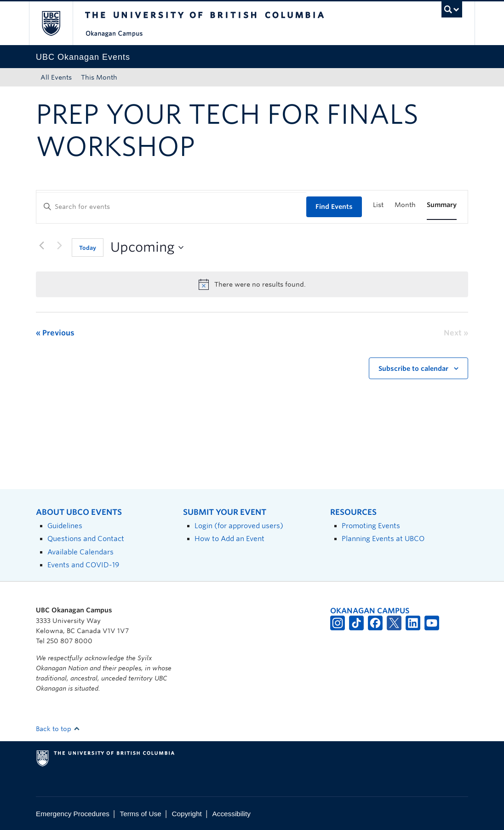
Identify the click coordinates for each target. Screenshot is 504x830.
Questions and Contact (86, 539)
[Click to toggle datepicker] (147, 248)
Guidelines (65, 526)
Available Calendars (80, 552)
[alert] (252, 284)
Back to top (58, 729)
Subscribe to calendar (413, 369)
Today (88, 248)
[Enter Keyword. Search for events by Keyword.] (171, 207)
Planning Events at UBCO (383, 539)
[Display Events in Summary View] (442, 205)
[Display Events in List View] (378, 205)
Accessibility (232, 814)
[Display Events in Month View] (405, 205)
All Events (56, 77)
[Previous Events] (41, 246)
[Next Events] (59, 246)
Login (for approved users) (239, 526)
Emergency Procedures (73, 814)
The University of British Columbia (58, 23)
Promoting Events (371, 526)
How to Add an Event (229, 539)
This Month (99, 77)
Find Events (334, 207)
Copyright (186, 814)
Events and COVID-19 (83, 565)
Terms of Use (141, 814)
